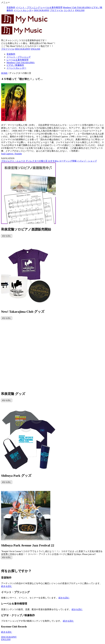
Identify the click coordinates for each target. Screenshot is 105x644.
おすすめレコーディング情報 (62, 161)
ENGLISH (80, 10)
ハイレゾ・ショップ (87, 161)
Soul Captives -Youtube (11, 154)
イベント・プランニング (28, 7)
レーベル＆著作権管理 (51, 7)
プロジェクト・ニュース (13, 161)
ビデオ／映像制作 (15, 65)
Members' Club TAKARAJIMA (77, 7)
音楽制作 (11, 7)
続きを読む (7, 236)
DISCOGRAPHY (42, 10)
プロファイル (56, 10)
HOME (4, 73)
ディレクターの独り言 (37, 161)
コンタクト (69, 10)
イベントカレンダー (24, 10)
